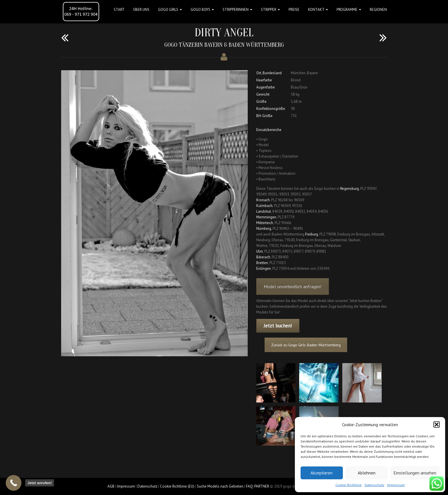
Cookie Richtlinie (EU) (177, 486)
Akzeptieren (322, 473)
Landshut (264, 211)
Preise (294, 10)
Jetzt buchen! (278, 326)
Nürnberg (264, 229)
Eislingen (264, 268)
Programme (349, 10)
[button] (437, 424)
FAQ (249, 486)
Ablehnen (367, 473)
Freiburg (312, 234)
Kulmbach (264, 206)
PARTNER (262, 486)
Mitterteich (265, 223)
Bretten (262, 263)
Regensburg (350, 189)
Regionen (378, 10)
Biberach (263, 257)
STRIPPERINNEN (237, 10)
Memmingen (266, 217)
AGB (111, 486)
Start (119, 10)
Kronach (263, 200)
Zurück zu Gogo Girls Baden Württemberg (310, 345)
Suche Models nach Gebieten (220, 486)
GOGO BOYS (202, 10)
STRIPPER (270, 10)
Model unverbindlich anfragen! (293, 292)
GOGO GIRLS (170, 10)
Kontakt (318, 10)
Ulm (260, 251)
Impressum (396, 485)
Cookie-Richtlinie (349, 485)
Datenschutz (374, 485)
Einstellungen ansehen (415, 473)
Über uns (141, 10)
